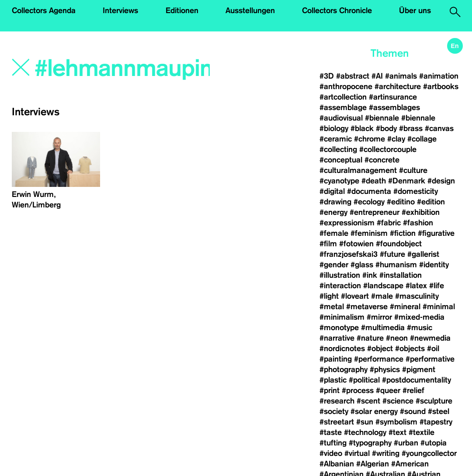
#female (334, 233)
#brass (411, 128)
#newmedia (430, 338)
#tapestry (436, 422)
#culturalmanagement (358, 170)
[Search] (123, 69)
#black (362, 128)
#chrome (370, 139)
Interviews (120, 10)
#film (328, 244)
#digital (332, 191)
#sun (365, 422)
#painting (336, 359)
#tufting (333, 443)
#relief (413, 390)
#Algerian (373, 464)
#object (380, 348)
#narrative (337, 338)
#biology (334, 128)
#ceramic (336, 139)
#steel (439, 411)
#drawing (335, 202)
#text (397, 432)
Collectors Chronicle (337, 10)
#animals (401, 76)
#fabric (389, 223)
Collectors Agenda (44, 10)
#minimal (439, 307)
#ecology (369, 202)
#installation (401, 275)
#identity (434, 265)
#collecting (338, 149)
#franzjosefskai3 (349, 254)
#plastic (333, 380)
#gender (334, 265)
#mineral (405, 307)
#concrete (382, 160)
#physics (385, 369)
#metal (332, 307)
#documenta (369, 191)
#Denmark (407, 181)
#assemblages (394, 107)
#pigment (419, 369)
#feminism (369, 233)
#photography (344, 369)
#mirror (379, 317)
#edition (431, 202)
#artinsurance (393, 97)
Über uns (415, 10)
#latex (416, 286)
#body (386, 128)
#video (331, 453)
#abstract (353, 76)
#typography (370, 443)
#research (337, 401)
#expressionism (347, 223)
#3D (327, 76)
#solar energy (374, 411)
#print (330, 390)
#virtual (357, 453)
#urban (406, 443)
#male (382, 296)
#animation (439, 76)
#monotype (339, 328)
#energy (333, 212)
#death (374, 181)
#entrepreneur (375, 212)
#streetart (337, 422)
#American (410, 464)
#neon (397, 338)
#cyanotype (339, 181)
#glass (362, 265)
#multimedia (383, 328)
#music (420, 328)
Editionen (182, 10)
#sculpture (434, 401)
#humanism (396, 265)
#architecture (398, 86)
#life (437, 286)
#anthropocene (346, 86)
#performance (379, 359)
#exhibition (421, 212)
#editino (401, 202)
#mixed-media (419, 317)
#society (334, 411)
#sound (413, 411)
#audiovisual (341, 118)
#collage (422, 139)
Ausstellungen (250, 10)
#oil (433, 348)
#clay (396, 139)
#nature (370, 338)
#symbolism (396, 422)
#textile (422, 432)
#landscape (383, 286)
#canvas (439, 128)
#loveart (355, 296)
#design (441, 181)
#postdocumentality (416, 380)
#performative (430, 359)
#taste (331, 432)
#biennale (382, 118)
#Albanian (337, 464)
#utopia (434, 443)
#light (329, 296)
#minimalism (342, 317)
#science (398, 401)
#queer (388, 390)
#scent (368, 401)
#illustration (340, 275)
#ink (370, 275)
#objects (410, 348)
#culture (413, 170)
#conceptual (341, 160)
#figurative (436, 233)
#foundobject (399, 244)
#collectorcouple (388, 149)
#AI (377, 76)
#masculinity (417, 296)
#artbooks (441, 86)
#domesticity (416, 191)
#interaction (340, 286)
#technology (365, 432)
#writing (386, 453)
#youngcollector (429, 453)
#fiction (403, 233)
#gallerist (423, 254)
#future (392, 254)
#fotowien (356, 244)
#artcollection (343, 97)
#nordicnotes (342, 348)
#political (364, 380)
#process (358, 390)
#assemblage (343, 107)
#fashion (418, 223)
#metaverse (367, 307)
